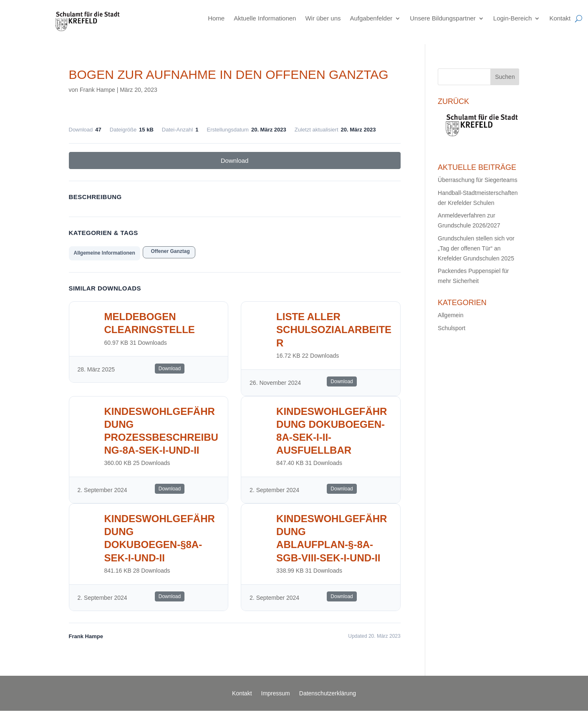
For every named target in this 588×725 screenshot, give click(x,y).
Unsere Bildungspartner (443, 18)
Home (216, 18)
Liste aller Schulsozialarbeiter (334, 330)
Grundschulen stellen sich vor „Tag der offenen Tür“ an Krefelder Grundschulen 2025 (476, 248)
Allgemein (450, 315)
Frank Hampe (97, 90)
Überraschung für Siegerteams (478, 180)
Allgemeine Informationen (105, 253)
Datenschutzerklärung (328, 693)
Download (235, 160)
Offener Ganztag (169, 251)
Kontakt (560, 18)
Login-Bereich (513, 18)
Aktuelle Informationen (265, 18)
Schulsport (452, 328)
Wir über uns (323, 18)
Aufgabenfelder (371, 18)
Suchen (505, 77)
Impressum (276, 693)
